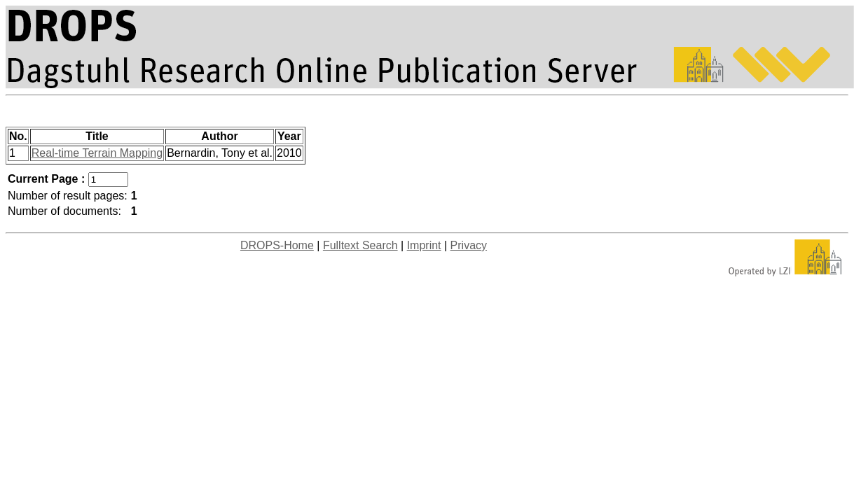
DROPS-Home (277, 245)
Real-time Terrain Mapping (97, 153)
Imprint (424, 245)
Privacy (469, 245)
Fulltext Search (360, 245)
